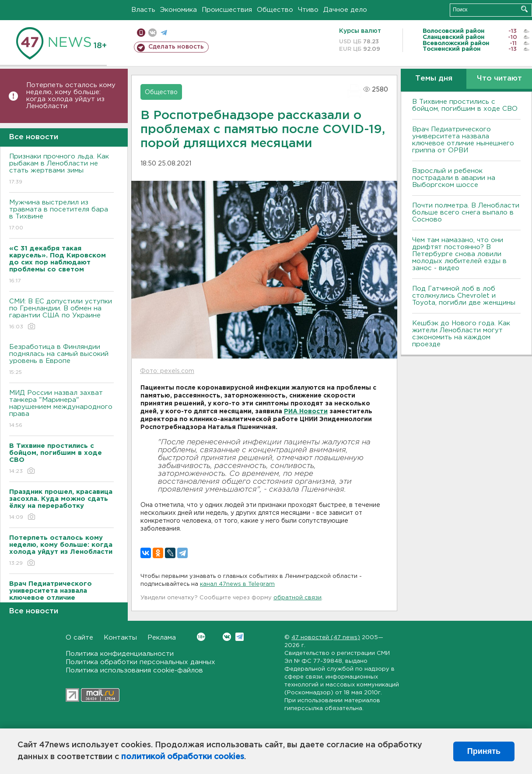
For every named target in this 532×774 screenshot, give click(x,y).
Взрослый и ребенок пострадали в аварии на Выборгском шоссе (454, 178)
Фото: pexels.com (167, 371)
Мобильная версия (141, 33)
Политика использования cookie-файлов (134, 670)
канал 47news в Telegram (237, 584)
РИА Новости (306, 412)
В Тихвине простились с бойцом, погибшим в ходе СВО (465, 105)
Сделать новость (176, 47)
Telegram (240, 637)
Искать (524, 9)
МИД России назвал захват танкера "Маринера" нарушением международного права (61, 410)
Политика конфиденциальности (120, 654)
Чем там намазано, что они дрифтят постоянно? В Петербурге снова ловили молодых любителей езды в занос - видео (459, 254)
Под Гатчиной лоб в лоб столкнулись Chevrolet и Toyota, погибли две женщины (464, 296)
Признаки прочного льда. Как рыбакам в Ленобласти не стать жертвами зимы (61, 170)
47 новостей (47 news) (326, 638)
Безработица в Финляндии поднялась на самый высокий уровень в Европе (61, 360)
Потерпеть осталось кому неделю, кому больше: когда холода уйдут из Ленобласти (71, 96)
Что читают (499, 79)
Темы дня (434, 79)
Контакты (120, 638)
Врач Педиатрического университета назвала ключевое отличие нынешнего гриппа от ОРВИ (463, 140)
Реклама (162, 638)
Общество (275, 10)
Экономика (178, 10)
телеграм (164, 33)
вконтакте (152, 33)
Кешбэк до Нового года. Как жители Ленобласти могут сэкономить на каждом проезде (461, 334)
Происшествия (227, 10)
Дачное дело (345, 10)
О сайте (79, 638)
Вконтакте (201, 637)
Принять (484, 751)
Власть (143, 10)
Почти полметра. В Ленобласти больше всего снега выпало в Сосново (466, 213)
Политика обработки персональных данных (140, 662)
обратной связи (297, 598)
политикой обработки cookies (183, 757)
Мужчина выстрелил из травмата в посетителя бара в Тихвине (61, 216)
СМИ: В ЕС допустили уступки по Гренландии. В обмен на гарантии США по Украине (61, 315)
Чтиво (308, 10)
